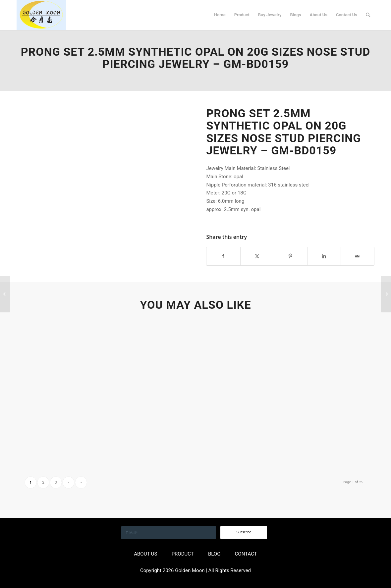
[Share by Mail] (358, 256)
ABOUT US (145, 554)
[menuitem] (220, 15)
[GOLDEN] (41, 15)
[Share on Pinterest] (291, 256)
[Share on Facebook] (223, 256)
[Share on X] (257, 256)
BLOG (214, 554)
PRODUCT (183, 554)
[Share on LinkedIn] (324, 256)
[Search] (368, 15)
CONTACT (246, 554)
